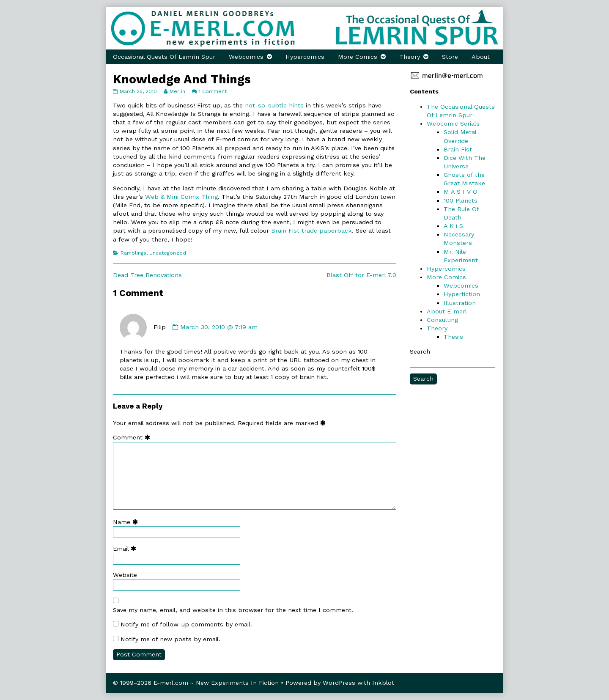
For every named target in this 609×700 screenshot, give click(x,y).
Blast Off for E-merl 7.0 (361, 275)
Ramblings (133, 253)
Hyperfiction (462, 294)
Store (450, 57)
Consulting (442, 320)
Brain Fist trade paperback (311, 231)
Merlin (177, 91)
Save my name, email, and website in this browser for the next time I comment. (233, 610)
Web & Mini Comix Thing (181, 197)
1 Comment (213, 91)
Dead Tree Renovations (147, 275)
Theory (410, 57)
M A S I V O (461, 192)
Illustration (460, 303)
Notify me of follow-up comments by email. (186, 624)
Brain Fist (458, 149)
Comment (133, 437)
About (481, 57)
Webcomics (246, 57)
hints (296, 105)
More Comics (358, 57)
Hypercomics (305, 57)
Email (126, 549)
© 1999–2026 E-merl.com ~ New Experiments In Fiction (196, 683)
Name (127, 522)
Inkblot (383, 683)
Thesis (453, 337)
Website (125, 575)
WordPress (339, 683)
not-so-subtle (266, 105)
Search (420, 351)
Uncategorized (168, 253)
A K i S (453, 226)
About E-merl (447, 311)
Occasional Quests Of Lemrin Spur (164, 57)
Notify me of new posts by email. (170, 639)
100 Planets (461, 200)
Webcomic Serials (453, 124)
